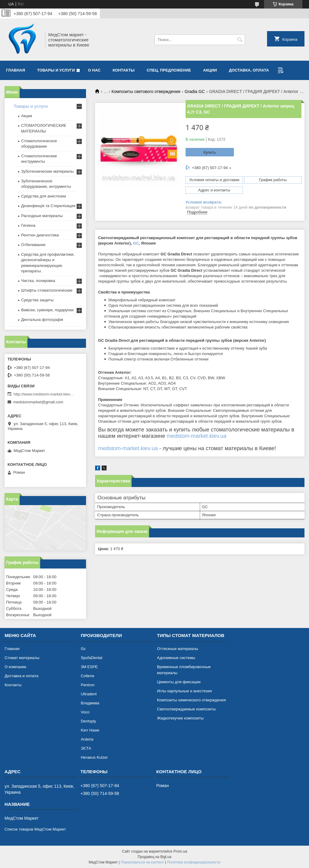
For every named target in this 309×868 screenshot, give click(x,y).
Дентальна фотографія (42, 320)
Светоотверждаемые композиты (186, 709)
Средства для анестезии (43, 196)
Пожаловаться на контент (142, 862)
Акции (27, 116)
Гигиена (28, 225)
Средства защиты (37, 300)
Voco (85, 712)
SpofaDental (92, 658)
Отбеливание (33, 245)
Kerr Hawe (90, 730)
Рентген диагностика (40, 235)
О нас (94, 70)
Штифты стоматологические (47, 290)
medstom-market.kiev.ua (196, 436)
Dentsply (89, 721)
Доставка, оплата (249, 70)
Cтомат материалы (22, 658)
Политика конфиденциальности (194, 862)
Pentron (88, 685)
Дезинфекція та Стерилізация (48, 206)
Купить (210, 152)
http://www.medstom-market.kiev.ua (44, 394)
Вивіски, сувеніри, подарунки (47, 310)
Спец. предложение (169, 70)
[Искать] (240, 40)
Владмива (90, 703)
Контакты (124, 70)
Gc (83, 649)
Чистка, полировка (38, 281)
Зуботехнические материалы (47, 171)
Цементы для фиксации (179, 682)
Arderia (87, 739)
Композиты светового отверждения (146, 91)
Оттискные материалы (177, 649)
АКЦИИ (210, 70)
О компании (15, 667)
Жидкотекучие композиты (180, 718)
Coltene (88, 676)
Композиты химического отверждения (191, 700)
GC (136, 243)
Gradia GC (195, 91)
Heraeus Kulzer (94, 757)
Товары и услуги (56, 70)
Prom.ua (180, 851)
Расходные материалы (42, 216)
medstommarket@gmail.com (38, 402)
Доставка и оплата (21, 676)
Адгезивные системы (176, 658)
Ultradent (89, 694)
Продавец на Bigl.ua (154, 857)
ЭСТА (86, 748)
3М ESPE (89, 667)
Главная (16, 70)
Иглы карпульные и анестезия (184, 691)
